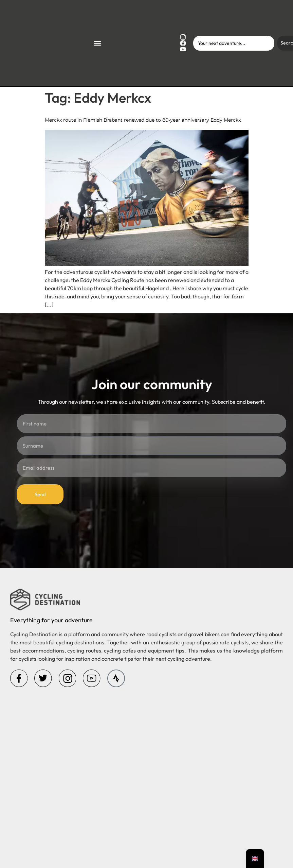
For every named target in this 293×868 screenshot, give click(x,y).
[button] (97, 43)
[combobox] (234, 43)
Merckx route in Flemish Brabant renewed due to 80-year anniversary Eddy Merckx (143, 120)
